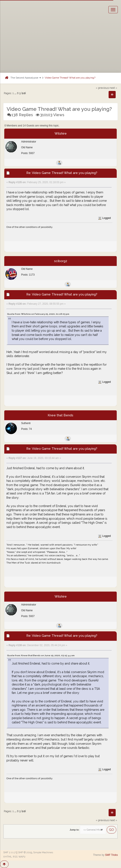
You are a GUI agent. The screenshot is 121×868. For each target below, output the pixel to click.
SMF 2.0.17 (10, 852)
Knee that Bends (60, 415)
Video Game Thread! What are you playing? (70, 78)
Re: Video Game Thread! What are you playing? (62, 173)
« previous (102, 88)
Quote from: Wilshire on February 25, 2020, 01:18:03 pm (38, 314)
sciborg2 (61, 261)
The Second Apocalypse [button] (26, 78)
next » (113, 88)
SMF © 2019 (25, 852)
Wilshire (61, 134)
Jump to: (75, 830)
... (16, 93)
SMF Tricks (111, 855)
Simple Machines (43, 852)
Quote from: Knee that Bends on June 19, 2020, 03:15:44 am (41, 655)
